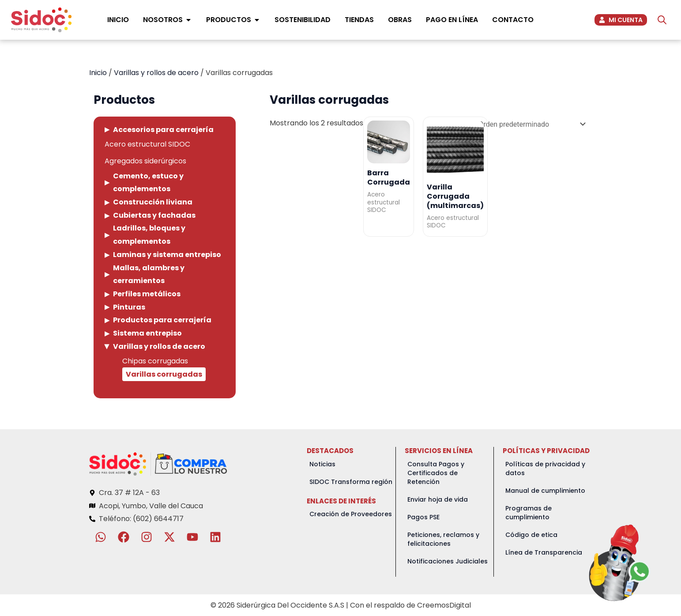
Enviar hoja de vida (438, 499)
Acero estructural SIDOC (147, 144)
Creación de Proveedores (351, 514)
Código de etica (531, 535)
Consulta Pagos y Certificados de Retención (436, 473)
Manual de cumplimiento (545, 491)
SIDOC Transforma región (351, 482)
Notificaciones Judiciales (448, 561)
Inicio (98, 73)
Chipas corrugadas (155, 361)
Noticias (322, 464)
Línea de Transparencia (544, 552)
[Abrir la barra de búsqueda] (662, 20)
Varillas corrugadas (164, 374)
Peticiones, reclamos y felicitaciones (443, 539)
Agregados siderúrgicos (145, 161)
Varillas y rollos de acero (156, 73)
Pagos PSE (423, 517)
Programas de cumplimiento (529, 513)
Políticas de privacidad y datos (545, 469)
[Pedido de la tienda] (531, 124)
